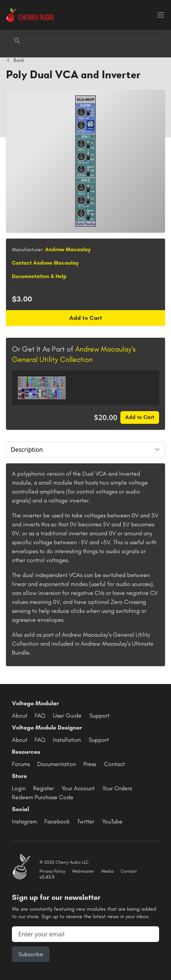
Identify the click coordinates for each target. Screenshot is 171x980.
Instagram (24, 821)
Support (99, 716)
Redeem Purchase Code (43, 797)
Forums (21, 764)
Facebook (57, 821)
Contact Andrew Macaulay (45, 263)
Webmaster (83, 871)
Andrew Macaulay (68, 250)
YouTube (112, 821)
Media (107, 871)
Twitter (86, 821)
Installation (67, 740)
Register (44, 788)
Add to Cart (86, 318)
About (20, 716)
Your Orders (117, 788)
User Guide (67, 716)
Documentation (57, 764)
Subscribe (31, 954)
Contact (114, 764)
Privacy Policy (52, 871)
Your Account (78, 788)
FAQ (40, 716)
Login (19, 788)
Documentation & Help (39, 276)
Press (90, 764)
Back (15, 60)
